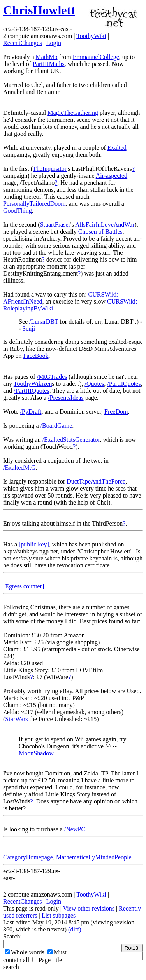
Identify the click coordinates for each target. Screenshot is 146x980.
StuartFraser (55, 225)
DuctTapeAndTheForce (96, 481)
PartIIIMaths (49, 64)
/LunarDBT (44, 322)
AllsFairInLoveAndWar (105, 225)
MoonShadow (36, 753)
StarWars (16, 719)
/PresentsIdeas (66, 398)
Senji (29, 329)
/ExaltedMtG (19, 467)
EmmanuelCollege (96, 57)
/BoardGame (56, 426)
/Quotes (94, 384)
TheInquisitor (50, 169)
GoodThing (18, 211)
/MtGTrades (52, 377)
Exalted (117, 148)
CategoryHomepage (28, 857)
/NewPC (75, 829)
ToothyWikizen (33, 384)
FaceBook (36, 356)
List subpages (59, 915)
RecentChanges (23, 43)
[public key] (34, 544)
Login (54, 43)
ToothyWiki (91, 36)
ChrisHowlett (39, 10)
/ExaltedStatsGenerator (71, 440)
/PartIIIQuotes (32, 391)
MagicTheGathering (73, 113)
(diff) (75, 929)
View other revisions (89, 908)
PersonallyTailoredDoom (34, 204)
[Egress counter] (24, 586)
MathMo (47, 57)
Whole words (25, 952)
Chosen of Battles (100, 232)
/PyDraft (31, 412)
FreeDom (116, 412)
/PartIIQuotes (124, 384)
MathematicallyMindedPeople (94, 857)
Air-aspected (112, 176)
